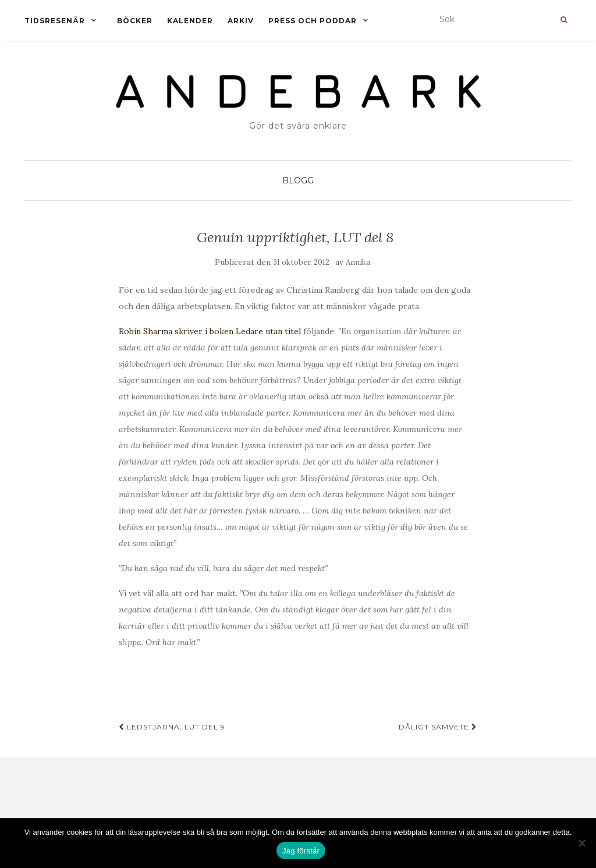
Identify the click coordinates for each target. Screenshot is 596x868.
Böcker (135, 21)
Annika (358, 262)
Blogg (298, 180)
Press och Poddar (313, 21)
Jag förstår (301, 851)
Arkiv (241, 21)
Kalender (190, 21)
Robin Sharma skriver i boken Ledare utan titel (211, 331)
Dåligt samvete (438, 727)
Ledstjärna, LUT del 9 (172, 727)
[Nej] (581, 843)
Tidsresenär (55, 21)
